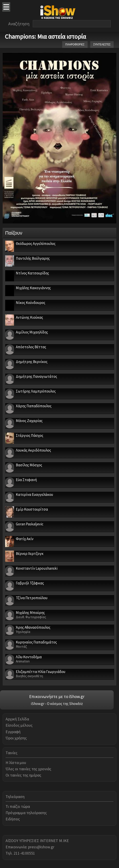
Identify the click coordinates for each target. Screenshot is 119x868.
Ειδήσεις (13, 819)
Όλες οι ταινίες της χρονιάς (28, 769)
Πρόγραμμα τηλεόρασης (26, 813)
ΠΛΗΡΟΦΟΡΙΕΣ (75, 44)
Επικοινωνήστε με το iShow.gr (57, 696)
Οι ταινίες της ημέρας (23, 775)
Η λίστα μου (16, 763)
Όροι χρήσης (16, 738)
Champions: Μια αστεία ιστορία (45, 36)
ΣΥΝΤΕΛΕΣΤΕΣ (102, 44)
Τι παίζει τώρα (18, 806)
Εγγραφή (13, 732)
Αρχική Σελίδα (17, 719)
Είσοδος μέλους (19, 725)
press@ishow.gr (41, 847)
